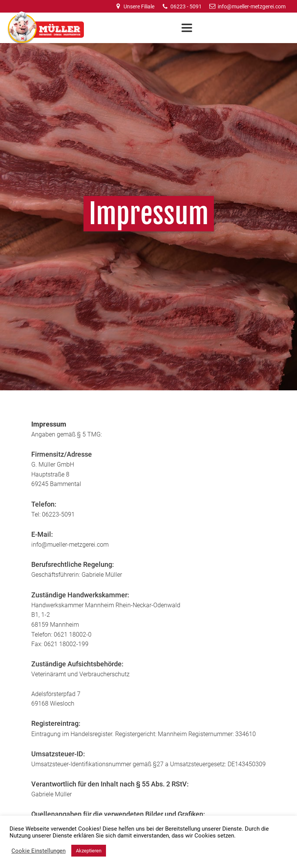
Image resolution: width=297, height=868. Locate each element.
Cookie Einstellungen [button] (39, 851)
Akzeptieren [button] (89, 851)
